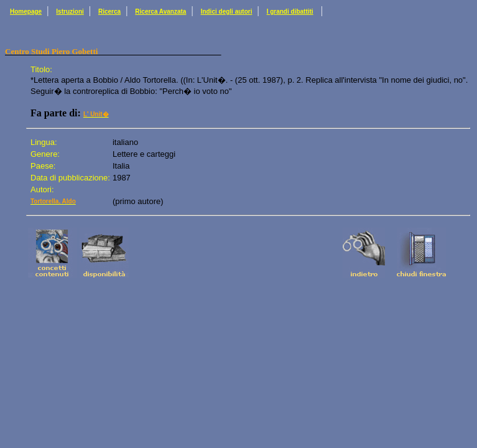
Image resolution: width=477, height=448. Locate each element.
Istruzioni (70, 12)
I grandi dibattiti (290, 12)
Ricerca (109, 12)
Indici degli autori (227, 12)
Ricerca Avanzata (160, 12)
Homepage (26, 12)
